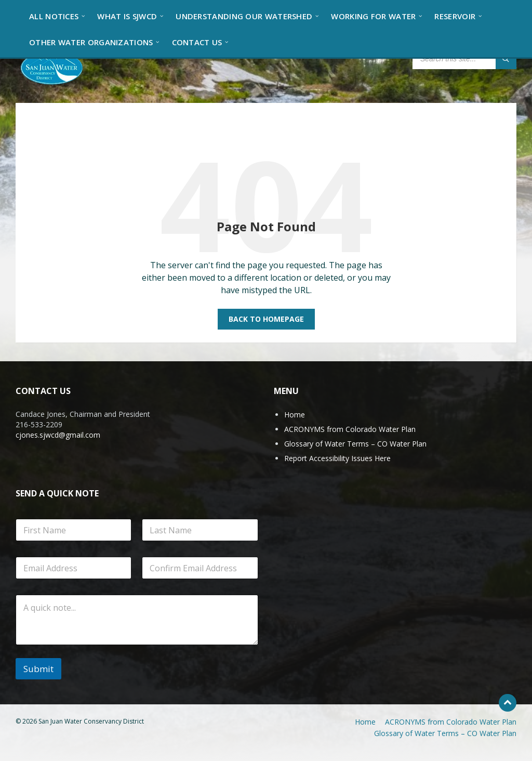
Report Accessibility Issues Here (337, 458)
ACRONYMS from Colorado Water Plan (350, 429)
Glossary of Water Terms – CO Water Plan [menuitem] (445, 733)
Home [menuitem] (365, 722)
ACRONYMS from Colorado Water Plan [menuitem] (451, 722)
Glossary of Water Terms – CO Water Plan (355, 444)
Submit (38, 669)
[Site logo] (52, 67)
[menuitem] (54, 16)
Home (295, 415)
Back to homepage (266, 319)
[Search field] (464, 59)
